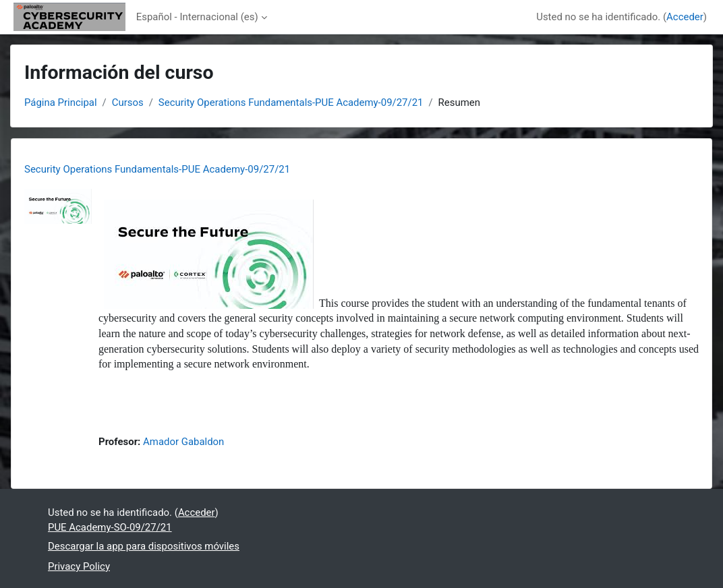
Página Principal (61, 102)
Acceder (685, 17)
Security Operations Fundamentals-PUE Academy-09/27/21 (291, 102)
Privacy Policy (79, 566)
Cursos (128, 102)
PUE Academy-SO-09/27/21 (110, 527)
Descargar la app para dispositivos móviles (144, 546)
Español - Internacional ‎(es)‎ (197, 17)
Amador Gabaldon (183, 442)
